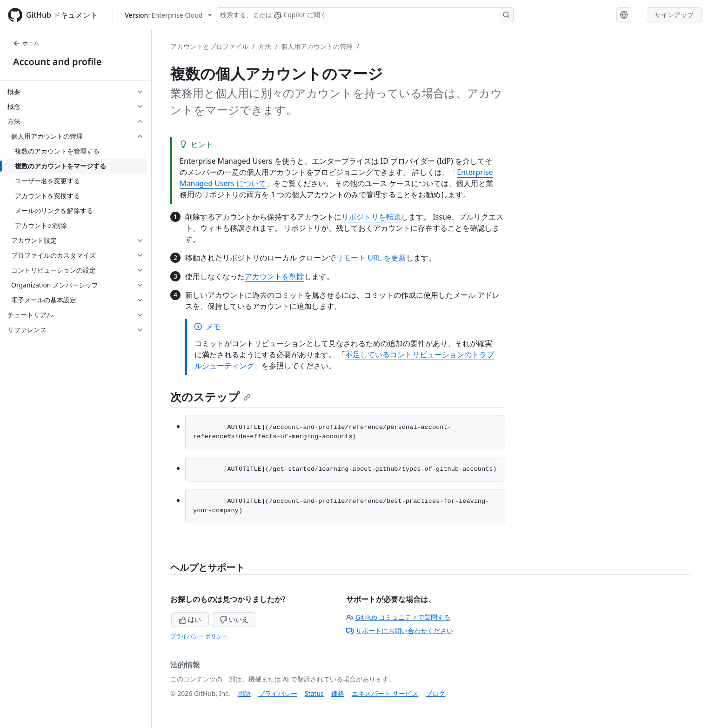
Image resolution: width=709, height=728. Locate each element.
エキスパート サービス (385, 693)
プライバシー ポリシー (199, 636)
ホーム (26, 43)
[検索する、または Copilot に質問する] (365, 15)
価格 (338, 693)
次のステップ (211, 397)
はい (190, 619)
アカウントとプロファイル (209, 46)
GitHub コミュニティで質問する (398, 617)
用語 (244, 693)
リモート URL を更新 (371, 258)
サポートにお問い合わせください (400, 631)
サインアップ (674, 15)
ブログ (435, 693)
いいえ (234, 619)
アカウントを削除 (274, 276)
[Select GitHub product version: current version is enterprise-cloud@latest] (168, 15)
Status (314, 693)
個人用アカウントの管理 (317, 46)
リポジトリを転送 (371, 217)
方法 (265, 46)
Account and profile (57, 62)
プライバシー (278, 693)
